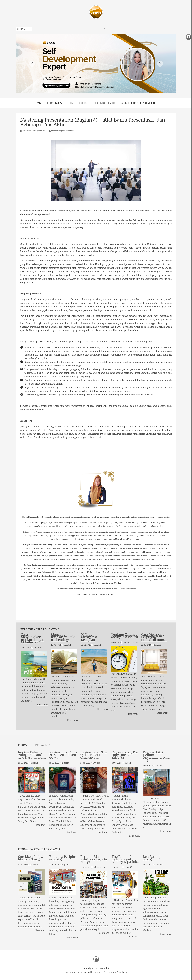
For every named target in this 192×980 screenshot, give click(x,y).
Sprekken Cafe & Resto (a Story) (31, 858)
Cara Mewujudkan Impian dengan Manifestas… (33, 639)
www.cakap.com (87, 556)
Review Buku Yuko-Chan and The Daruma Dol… (32, 755)
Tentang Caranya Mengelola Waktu (124, 636)
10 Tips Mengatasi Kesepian (89, 637)
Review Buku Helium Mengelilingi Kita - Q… (156, 756)
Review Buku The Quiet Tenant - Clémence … (94, 755)
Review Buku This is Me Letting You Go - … (63, 755)
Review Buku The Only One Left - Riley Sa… (125, 755)
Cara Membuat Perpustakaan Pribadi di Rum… (154, 637)
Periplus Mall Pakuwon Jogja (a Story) (94, 859)
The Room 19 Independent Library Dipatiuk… (126, 859)
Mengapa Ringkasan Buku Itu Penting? (64, 637)
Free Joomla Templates (115, 971)
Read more (43, 704)
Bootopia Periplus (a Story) (63, 858)
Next (160, 64)
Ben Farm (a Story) (152, 858)
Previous (32, 64)
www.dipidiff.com (122, 576)
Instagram (96, 959)
